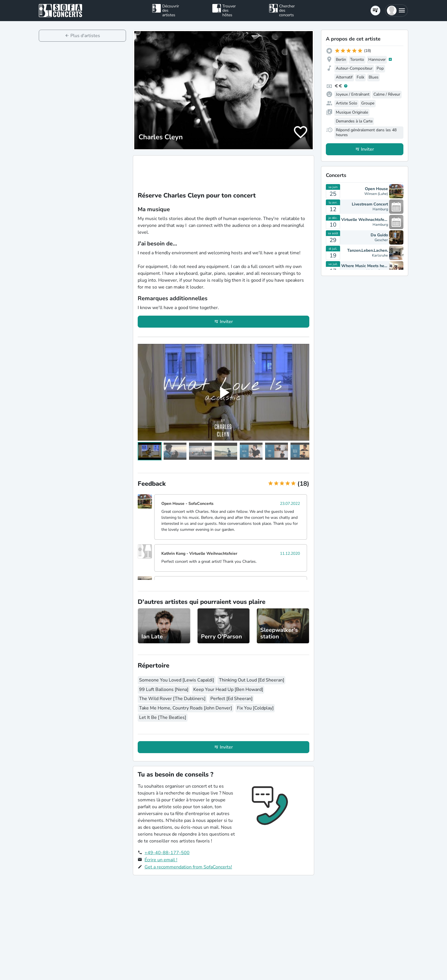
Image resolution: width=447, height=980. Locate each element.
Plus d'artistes (85, 36)
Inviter (226, 322)
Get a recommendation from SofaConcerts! (188, 867)
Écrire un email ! (161, 860)
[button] (396, 11)
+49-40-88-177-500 (167, 853)
